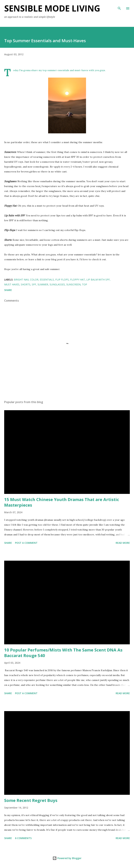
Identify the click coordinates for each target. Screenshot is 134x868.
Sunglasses (57, 284)
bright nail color (26, 280)
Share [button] (8, 290)
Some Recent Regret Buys (31, 800)
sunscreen (73, 284)
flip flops (62, 280)
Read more (123, 543)
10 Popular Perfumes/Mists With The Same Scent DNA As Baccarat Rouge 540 (63, 653)
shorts (26, 284)
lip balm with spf (98, 280)
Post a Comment (26, 543)
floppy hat (78, 280)
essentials (47, 280)
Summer (43, 284)
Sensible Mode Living (52, 8)
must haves (12, 284)
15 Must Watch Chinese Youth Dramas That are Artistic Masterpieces (62, 502)
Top (85, 284)
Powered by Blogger (67, 858)
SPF (34, 284)
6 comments (23, 838)
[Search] (119, 6)
